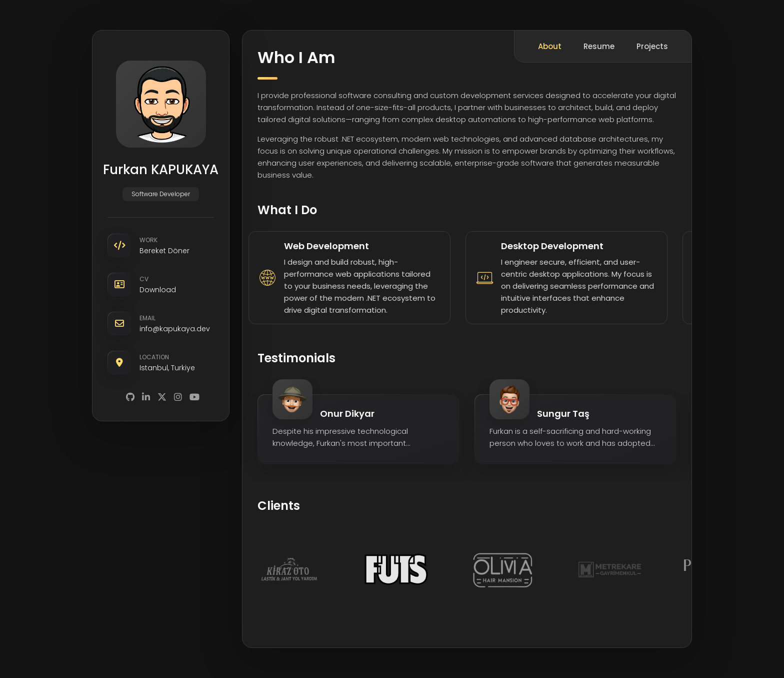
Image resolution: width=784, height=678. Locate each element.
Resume (599, 46)
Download (158, 290)
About (550, 46)
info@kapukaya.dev (175, 329)
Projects (652, 46)
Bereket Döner (164, 251)
